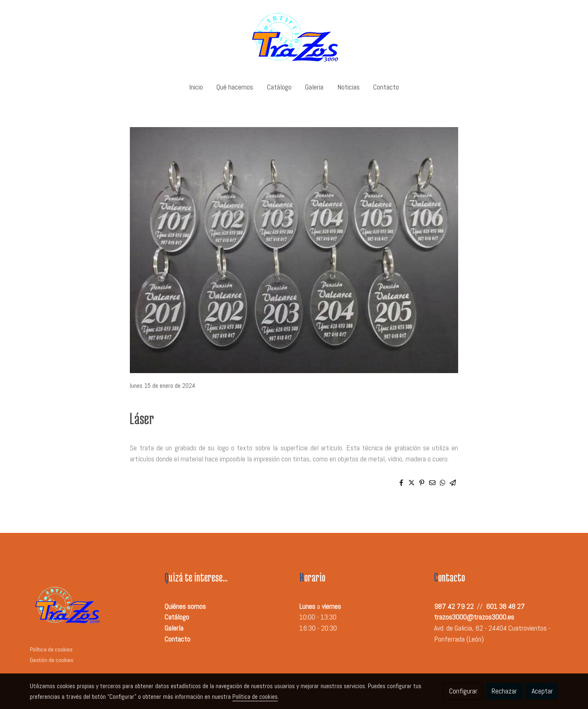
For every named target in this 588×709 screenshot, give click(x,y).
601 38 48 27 (505, 606)
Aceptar (542, 691)
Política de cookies (51, 649)
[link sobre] (92, 607)
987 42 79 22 (454, 606)
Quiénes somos (185, 606)
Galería (174, 628)
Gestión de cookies (52, 660)
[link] (294, 37)
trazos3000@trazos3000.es (474, 617)
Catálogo (177, 617)
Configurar (463, 691)
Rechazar (504, 691)
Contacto (177, 639)
